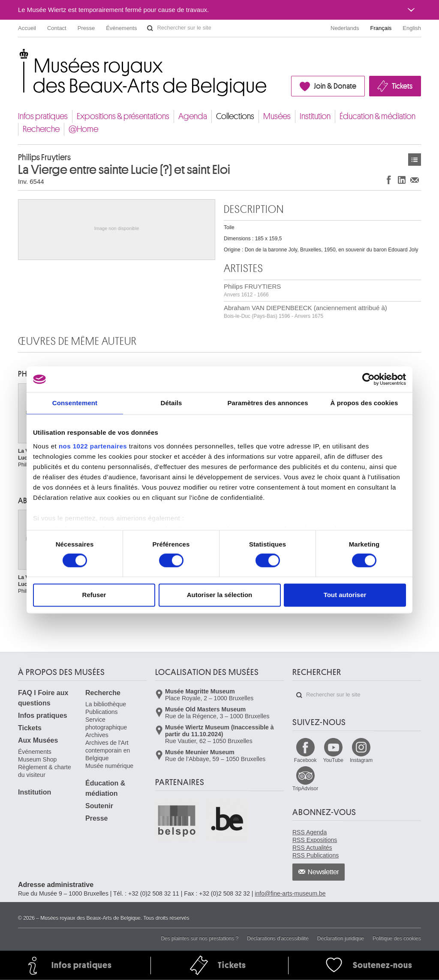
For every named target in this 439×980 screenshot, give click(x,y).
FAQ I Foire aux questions (43, 698)
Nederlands (345, 28)
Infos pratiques (43, 116)
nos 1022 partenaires (93, 446)
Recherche (41, 129)
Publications (102, 712)
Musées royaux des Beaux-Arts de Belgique (19, 55)
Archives (97, 735)
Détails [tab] (171, 403)
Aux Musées (38, 740)
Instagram (361, 760)
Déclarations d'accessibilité (278, 938)
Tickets (402, 86)
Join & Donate (335, 86)
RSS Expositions (315, 840)
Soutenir (99, 806)
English (412, 28)
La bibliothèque (106, 704)
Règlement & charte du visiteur (45, 771)
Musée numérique (109, 766)
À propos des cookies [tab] (364, 403)
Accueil (27, 28)
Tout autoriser (345, 595)
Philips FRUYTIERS (252, 290)
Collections (235, 116)
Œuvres (415, 160)
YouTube (333, 760)
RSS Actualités (312, 848)
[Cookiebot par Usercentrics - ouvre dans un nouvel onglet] (368, 379)
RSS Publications (316, 855)
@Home (83, 129)
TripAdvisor (305, 789)
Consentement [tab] (75, 403)
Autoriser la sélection (220, 595)
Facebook (305, 760)
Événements (121, 28)
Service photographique (106, 723)
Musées (277, 116)
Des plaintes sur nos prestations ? (200, 938)
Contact (57, 28)
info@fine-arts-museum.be (290, 893)
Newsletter (323, 872)
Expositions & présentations (123, 116)
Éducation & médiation (377, 116)
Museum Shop (37, 759)
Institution (315, 116)
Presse (86, 28)
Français (381, 28)
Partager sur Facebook (389, 180)
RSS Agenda (310, 832)
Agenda (193, 116)
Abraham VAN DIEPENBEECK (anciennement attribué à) (305, 312)
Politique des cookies (397, 938)
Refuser (94, 595)
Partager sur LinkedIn (402, 180)
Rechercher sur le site (150, 28)
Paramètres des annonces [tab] (268, 403)
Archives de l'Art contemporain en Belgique (108, 750)
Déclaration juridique (341, 938)
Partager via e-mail (415, 180)
